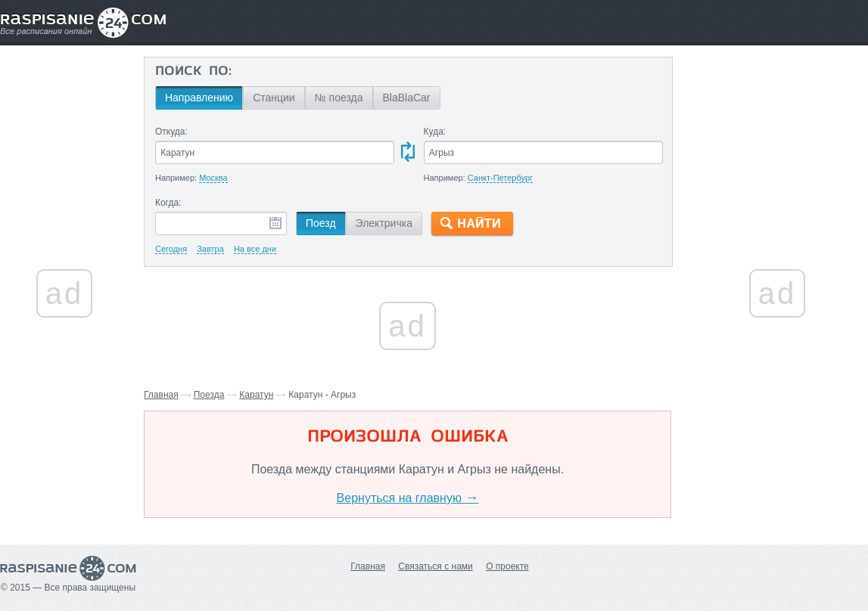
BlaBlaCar (407, 98)
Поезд (321, 223)
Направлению (199, 98)
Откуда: (171, 132)
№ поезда (339, 98)
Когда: (168, 203)
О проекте (507, 566)
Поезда (209, 395)
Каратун (256, 395)
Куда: (435, 132)
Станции (274, 98)
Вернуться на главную (408, 498)
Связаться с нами (435, 566)
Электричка (384, 223)
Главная (161, 395)
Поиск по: (193, 72)
